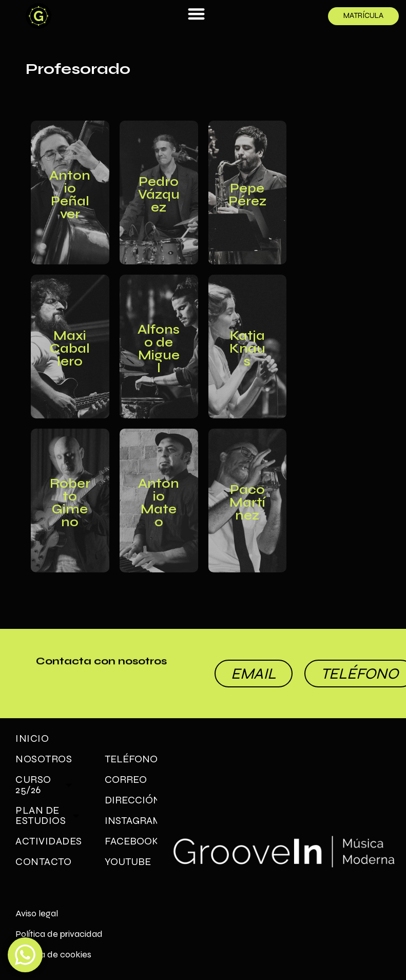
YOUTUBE (128, 862)
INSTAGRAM (131, 821)
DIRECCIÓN (131, 800)
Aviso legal (37, 913)
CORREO (126, 780)
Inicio (32, 738)
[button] (196, 14)
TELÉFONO (131, 759)
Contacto (43, 862)
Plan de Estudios (48, 815)
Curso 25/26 (45, 785)
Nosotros (44, 759)
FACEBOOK (131, 841)
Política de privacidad (59, 934)
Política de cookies (53, 954)
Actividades (50, 841)
